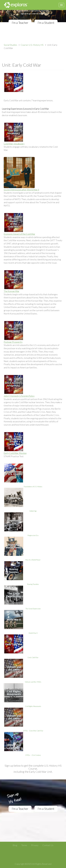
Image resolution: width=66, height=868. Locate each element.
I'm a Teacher (20, 23)
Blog (15, 845)
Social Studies (10, 45)
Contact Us (48, 845)
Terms (24, 845)
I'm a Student (46, 23)
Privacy (35, 845)
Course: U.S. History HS (32, 45)
